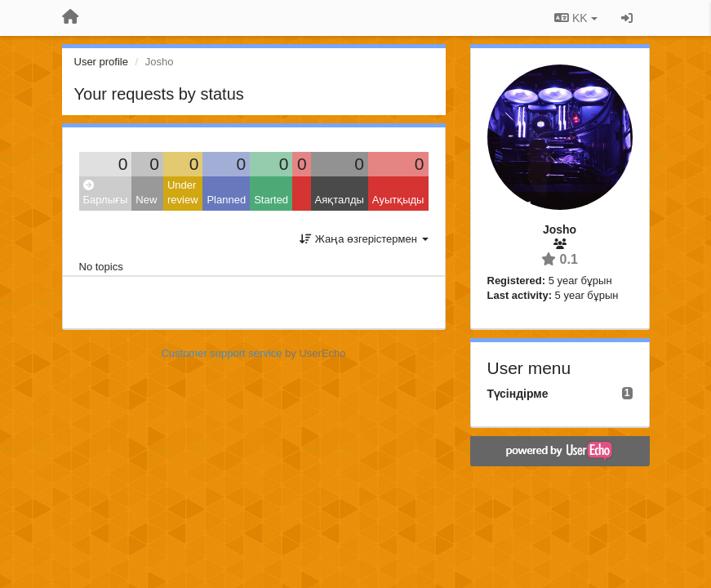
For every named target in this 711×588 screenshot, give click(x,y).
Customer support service (221, 353)
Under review (183, 193)
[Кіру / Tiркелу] (627, 18)
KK (575, 18)
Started (271, 200)
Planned (226, 200)
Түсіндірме (518, 394)
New (146, 200)
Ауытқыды (398, 200)
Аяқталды (340, 200)
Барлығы (106, 193)
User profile (101, 62)
